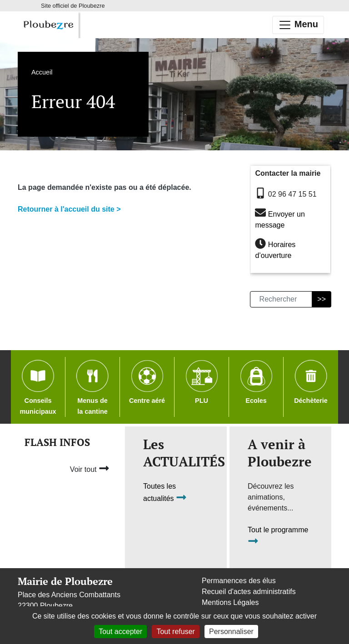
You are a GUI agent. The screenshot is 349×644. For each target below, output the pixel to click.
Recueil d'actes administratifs (249, 592)
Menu (298, 25)
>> (322, 299)
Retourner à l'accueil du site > (69, 209)
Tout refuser (175, 632)
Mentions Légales (230, 602)
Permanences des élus (239, 581)
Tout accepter (120, 632)
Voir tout (90, 468)
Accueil (42, 72)
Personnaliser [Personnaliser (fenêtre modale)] (231, 632)
